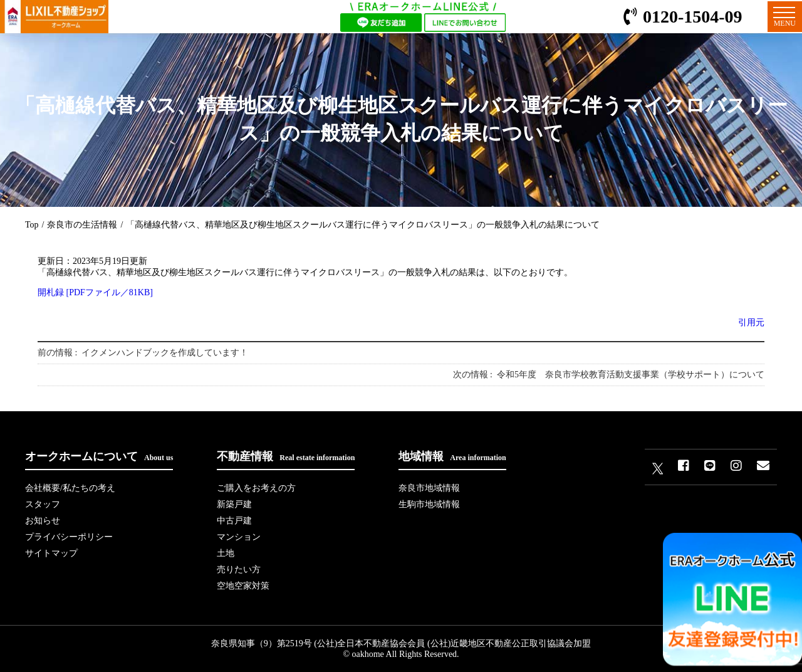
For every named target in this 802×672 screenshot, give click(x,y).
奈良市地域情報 (429, 488)
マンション (239, 537)
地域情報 (452, 456)
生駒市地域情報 (429, 504)
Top (32, 225)
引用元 (751, 323)
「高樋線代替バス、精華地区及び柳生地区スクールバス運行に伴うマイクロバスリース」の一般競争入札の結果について (363, 225)
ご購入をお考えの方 (256, 488)
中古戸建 (234, 521)
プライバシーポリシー (69, 537)
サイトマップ (51, 553)
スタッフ (43, 504)
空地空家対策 (243, 586)
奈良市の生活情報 (82, 225)
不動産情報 (286, 456)
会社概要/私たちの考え (70, 488)
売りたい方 (239, 570)
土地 (226, 553)
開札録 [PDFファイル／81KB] (95, 292)
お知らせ (43, 521)
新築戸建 (234, 504)
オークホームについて (99, 456)
